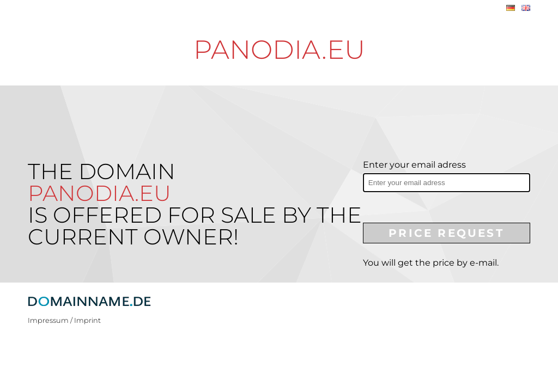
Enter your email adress (414, 165)
